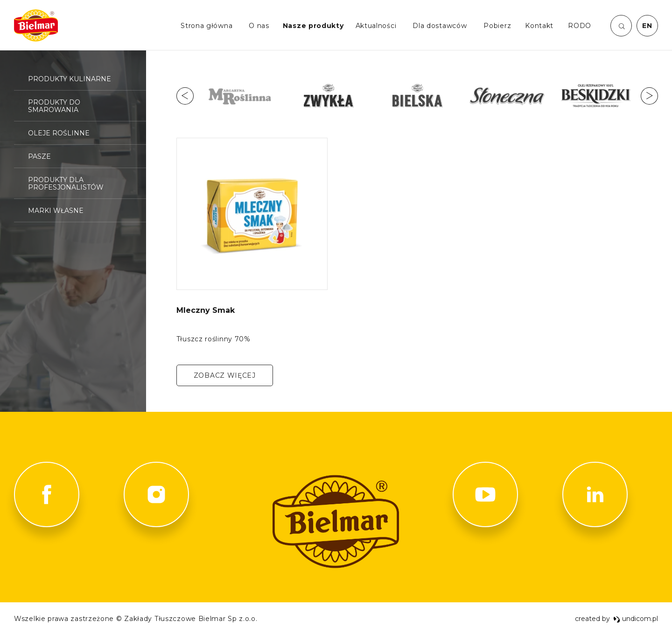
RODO (580, 26)
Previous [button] (185, 96)
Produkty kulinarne (70, 79)
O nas (259, 26)
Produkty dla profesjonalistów (66, 183)
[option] (240, 96)
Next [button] (649, 96)
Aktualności (376, 26)
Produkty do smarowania (54, 106)
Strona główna (206, 26)
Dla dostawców (440, 26)
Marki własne (56, 211)
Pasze (39, 156)
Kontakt (539, 26)
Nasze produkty (313, 26)
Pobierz (497, 26)
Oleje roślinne (59, 133)
